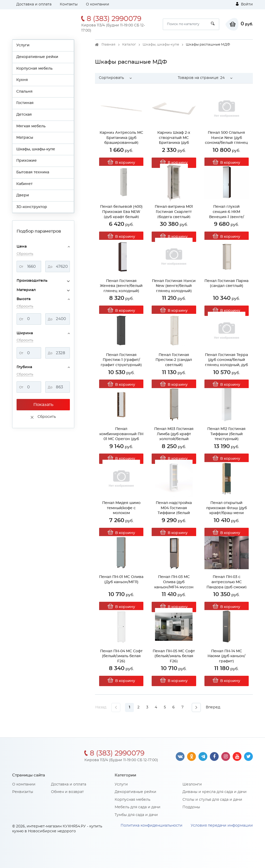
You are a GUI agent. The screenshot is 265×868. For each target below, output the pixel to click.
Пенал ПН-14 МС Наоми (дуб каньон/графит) (226, 656)
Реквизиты (23, 792)
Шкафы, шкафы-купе (36, 149)
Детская (24, 115)
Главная (108, 45)
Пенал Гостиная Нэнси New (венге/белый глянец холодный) (174, 286)
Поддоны (191, 807)
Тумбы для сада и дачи (136, 815)
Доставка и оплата (34, 4)
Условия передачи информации (222, 826)
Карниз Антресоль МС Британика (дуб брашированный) (121, 138)
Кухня (22, 80)
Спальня (24, 92)
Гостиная (25, 103)
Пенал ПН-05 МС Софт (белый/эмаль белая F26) (174, 656)
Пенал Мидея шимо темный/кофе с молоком (121, 508)
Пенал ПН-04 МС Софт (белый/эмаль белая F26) (121, 656)
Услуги (23, 45)
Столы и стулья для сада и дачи (212, 800)
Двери (23, 195)
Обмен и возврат (67, 792)
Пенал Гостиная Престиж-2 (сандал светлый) (174, 360)
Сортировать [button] (111, 78)
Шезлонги (192, 784)
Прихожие (27, 161)
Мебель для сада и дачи (138, 807)
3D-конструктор (32, 207)
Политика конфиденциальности (152, 826)
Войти (244, 4)
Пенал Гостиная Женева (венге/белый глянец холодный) (121, 286)
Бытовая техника (33, 172)
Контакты (69, 4)
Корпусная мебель (34, 69)
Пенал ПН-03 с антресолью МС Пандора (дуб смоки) (227, 582)
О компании (98, 4)
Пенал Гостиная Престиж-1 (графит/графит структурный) (121, 360)
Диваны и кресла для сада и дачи (215, 792)
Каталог (129, 45)
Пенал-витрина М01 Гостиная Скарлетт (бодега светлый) (174, 212)
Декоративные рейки (37, 57)
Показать (43, 405)
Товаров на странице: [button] (201, 78)
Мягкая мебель (31, 126)
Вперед (213, 707)
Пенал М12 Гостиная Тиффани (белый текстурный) (226, 434)
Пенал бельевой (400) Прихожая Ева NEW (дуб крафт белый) (121, 212)
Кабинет (24, 184)
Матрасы (25, 138)
